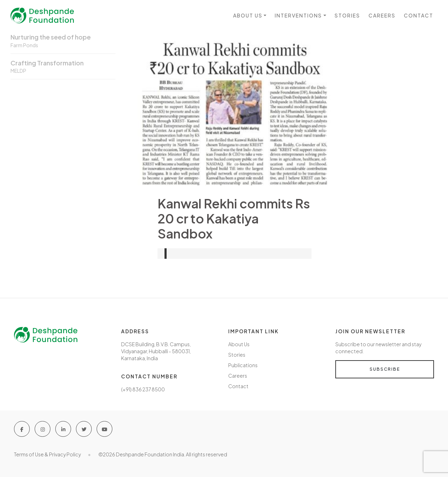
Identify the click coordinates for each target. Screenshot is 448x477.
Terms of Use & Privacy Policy (47, 454)
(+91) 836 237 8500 (143, 389)
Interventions (298, 15)
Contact (419, 15)
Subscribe (385, 369)
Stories (347, 15)
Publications (243, 365)
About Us (239, 344)
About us (248, 15)
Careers (382, 15)
